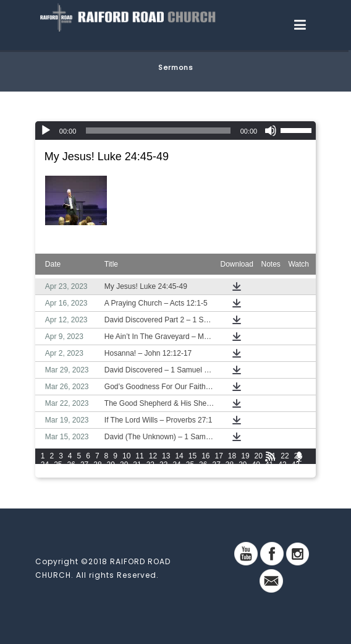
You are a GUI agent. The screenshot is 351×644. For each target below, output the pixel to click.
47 (84, 473)
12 (153, 456)
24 (45, 465)
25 (58, 465)
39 (243, 465)
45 (58, 473)
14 (179, 456)
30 (124, 465)
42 (282, 465)
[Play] (46, 131)
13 (166, 456)
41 (269, 465)
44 (45, 473)
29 (111, 465)
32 (150, 465)
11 (139, 456)
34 (176, 465)
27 (84, 465)
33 (163, 465)
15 (192, 456)
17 (219, 456)
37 (216, 465)
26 (71, 465)
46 (71, 473)
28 (97, 465)
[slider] (158, 131)
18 (232, 456)
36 (203, 465)
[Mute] (271, 131)
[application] (175, 131)
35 (190, 465)
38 (230, 465)
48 (97, 473)
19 (245, 456)
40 (256, 465)
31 (137, 465)
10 (126, 456)
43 (296, 465)
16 (205, 456)
